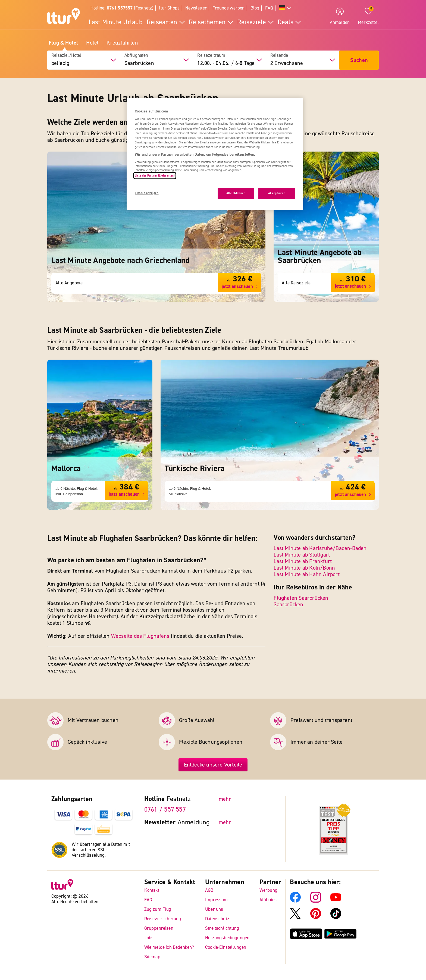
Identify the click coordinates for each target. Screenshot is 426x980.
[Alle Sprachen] (285, 8)
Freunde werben (228, 8)
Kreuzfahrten (122, 43)
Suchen (359, 60)
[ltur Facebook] (295, 901)
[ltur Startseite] (64, 17)
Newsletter (196, 8)
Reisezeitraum (211, 55)
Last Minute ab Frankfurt (303, 561)
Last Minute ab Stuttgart (302, 555)
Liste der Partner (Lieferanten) (155, 176)
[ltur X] (295, 917)
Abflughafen (136, 55)
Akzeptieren (277, 193)
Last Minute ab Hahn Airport (306, 574)
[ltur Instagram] (316, 901)
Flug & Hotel (63, 43)
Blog (255, 8)
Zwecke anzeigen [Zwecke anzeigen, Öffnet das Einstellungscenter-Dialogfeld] (147, 193)
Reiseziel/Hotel (66, 55)
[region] (215, 154)
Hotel (92, 43)
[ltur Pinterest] (316, 917)
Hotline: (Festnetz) (122, 8)
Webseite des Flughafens (140, 636)
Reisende (279, 55)
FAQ (269, 8)
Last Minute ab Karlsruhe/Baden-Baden (320, 548)
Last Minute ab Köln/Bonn (304, 568)
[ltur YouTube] (336, 901)
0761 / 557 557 (165, 810)
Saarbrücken (288, 604)
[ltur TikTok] (336, 917)
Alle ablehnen (236, 193)
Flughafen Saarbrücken (301, 598)
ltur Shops (169, 8)
